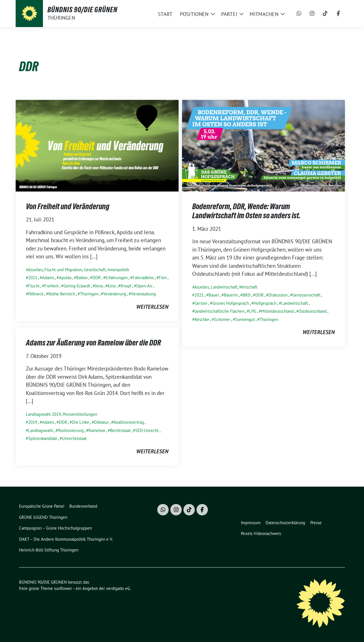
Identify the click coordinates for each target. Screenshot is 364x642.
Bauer (214, 295)
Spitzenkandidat (43, 438)
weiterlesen (152, 307)
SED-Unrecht (147, 430)
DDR (97, 278)
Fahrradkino (143, 278)
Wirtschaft (248, 287)
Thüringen (89, 294)
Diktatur (101, 422)
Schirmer (222, 319)
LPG (253, 311)
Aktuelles (34, 270)
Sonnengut (245, 319)
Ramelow (97, 430)
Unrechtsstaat (74, 438)
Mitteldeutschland (277, 311)
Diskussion (278, 295)
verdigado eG (118, 588)
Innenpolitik (118, 270)
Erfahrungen (117, 278)
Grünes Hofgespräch (231, 303)
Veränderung (115, 294)
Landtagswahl (41, 430)
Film (163, 278)
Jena (99, 286)
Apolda (65, 278)
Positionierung (71, 430)
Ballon (82, 278)
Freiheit (51, 286)
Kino (112, 286)
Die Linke (81, 422)
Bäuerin (231, 295)
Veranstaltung (143, 294)
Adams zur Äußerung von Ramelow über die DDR (93, 343)
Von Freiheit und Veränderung (68, 206)
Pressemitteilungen (80, 414)
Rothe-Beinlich (62, 294)
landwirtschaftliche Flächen (219, 311)
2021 (33, 278)
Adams (48, 278)
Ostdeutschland (313, 311)
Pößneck (36, 294)
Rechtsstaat (120, 430)
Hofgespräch (265, 303)
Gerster (201, 303)
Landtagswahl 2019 (43, 414)
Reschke (202, 319)
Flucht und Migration (63, 270)
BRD (247, 295)
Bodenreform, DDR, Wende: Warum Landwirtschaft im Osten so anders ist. (246, 211)
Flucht (34, 286)
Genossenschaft (306, 295)
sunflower (63, 588)
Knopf (126, 286)
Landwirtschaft (224, 287)
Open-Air (144, 286)
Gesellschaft (95, 270)
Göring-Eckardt (77, 286)
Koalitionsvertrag (129, 422)
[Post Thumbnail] (97, 145)
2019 (33, 422)
